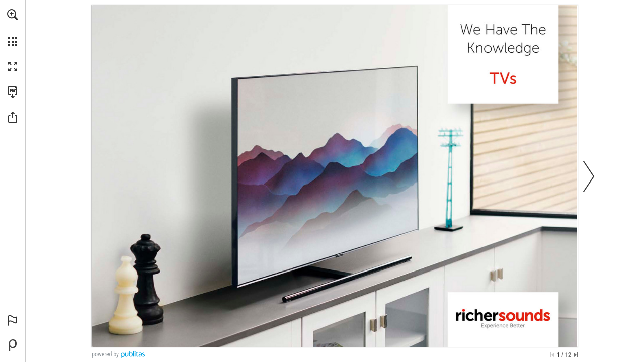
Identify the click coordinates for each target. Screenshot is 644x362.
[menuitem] (13, 28)
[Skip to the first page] (552, 355)
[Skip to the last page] (576, 355)
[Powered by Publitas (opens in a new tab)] (13, 345)
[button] (13, 15)
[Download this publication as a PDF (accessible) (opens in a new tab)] (13, 92)
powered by (105, 354)
